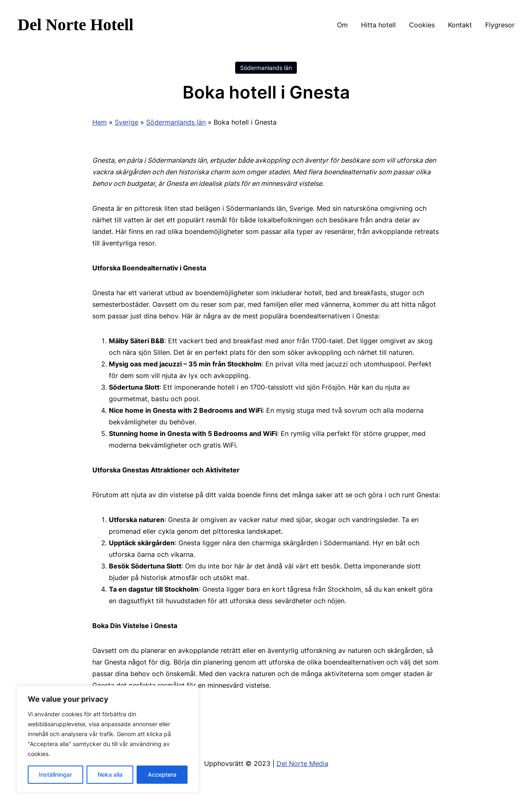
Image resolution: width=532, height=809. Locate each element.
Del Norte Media (302, 763)
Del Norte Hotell (76, 25)
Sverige (126, 122)
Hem (100, 122)
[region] (108, 739)
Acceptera (162, 774)
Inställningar (55, 774)
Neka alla (110, 774)
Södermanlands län (266, 68)
